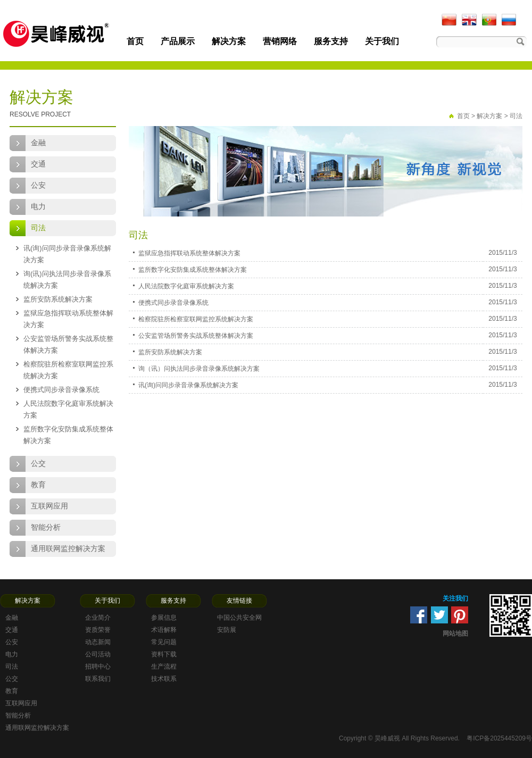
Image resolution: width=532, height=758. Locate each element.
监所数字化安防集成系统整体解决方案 (68, 435)
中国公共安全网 (239, 618)
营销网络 (280, 41)
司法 (38, 228)
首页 (135, 41)
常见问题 (164, 642)
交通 (38, 164)
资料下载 (164, 654)
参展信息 (164, 618)
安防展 (227, 630)
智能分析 (46, 527)
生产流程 (164, 667)
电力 (38, 207)
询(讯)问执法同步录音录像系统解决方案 (67, 280)
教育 (38, 485)
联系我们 (98, 679)
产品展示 (178, 41)
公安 (38, 185)
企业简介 (98, 618)
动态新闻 (98, 642)
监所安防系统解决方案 (58, 299)
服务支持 (331, 41)
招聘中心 (98, 667)
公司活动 (98, 654)
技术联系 (164, 679)
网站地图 (455, 634)
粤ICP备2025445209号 (499, 738)
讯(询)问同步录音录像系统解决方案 (67, 254)
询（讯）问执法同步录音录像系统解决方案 (199, 369)
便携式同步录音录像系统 (61, 390)
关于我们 (382, 41)
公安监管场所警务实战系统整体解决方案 (68, 344)
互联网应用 (49, 506)
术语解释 (164, 630)
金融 (38, 143)
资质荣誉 (98, 630)
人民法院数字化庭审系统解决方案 (68, 409)
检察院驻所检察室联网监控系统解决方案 (68, 370)
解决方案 (229, 41)
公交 (38, 464)
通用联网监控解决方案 (68, 549)
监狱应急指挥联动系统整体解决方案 (68, 319)
